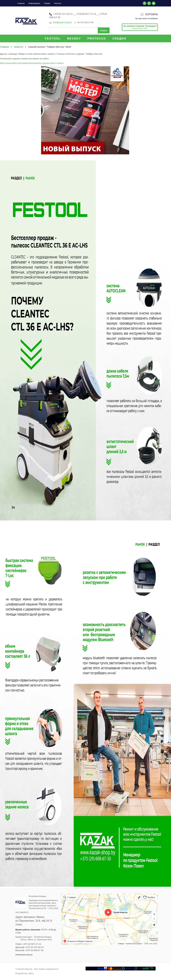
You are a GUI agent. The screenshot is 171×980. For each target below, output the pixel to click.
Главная (21, 3)
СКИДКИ (119, 38)
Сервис (47, 3)
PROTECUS (97, 38)
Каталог (58, 3)
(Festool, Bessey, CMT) (140, 27)
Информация (34, 3)
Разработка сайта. (25, 973)
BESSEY (74, 38)
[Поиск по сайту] (79, 30)
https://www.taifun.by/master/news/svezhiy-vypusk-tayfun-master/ (32, 63)
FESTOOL (53, 38)
